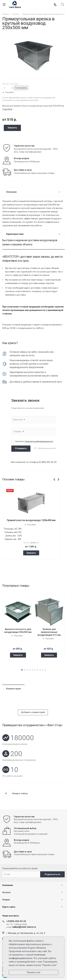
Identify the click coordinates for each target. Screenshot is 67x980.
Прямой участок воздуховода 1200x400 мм (31, 520)
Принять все (33, 972)
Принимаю (34, 441)
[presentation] (54, 479)
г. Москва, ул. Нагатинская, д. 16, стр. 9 (26, 933)
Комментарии (13, 689)
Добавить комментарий (33, 712)
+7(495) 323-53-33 (16, 921)
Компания (8, 885)
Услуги (6, 900)
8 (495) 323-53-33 (48, 462)
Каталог (7, 892)
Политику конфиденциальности (39, 441)
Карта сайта (9, 907)
